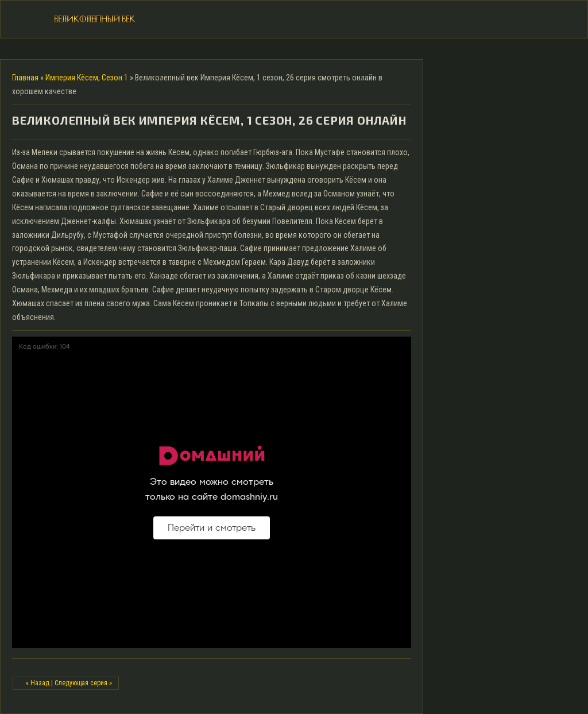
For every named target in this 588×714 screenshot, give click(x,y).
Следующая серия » (83, 683)
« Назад (38, 683)
